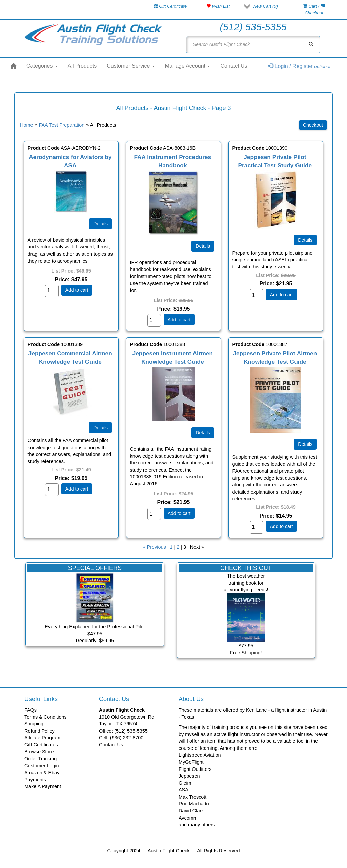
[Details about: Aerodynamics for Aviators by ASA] (100, 224)
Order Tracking (40, 759)
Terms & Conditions (46, 717)
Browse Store (39, 752)
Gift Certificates (41, 745)
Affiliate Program (42, 738)
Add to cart (77, 290)
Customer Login (42, 766)
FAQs (30, 710)
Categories (42, 66)
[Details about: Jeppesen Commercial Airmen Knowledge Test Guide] (100, 428)
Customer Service (131, 66)
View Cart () (265, 6)
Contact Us (234, 66)
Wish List (218, 6)
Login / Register (299, 66)
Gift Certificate (170, 6)
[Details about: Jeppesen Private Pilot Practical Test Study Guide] (305, 240)
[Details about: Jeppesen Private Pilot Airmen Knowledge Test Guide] (305, 444)
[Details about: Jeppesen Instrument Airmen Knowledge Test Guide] (203, 433)
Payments (35, 780)
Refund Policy (39, 731)
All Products (82, 66)
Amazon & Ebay (42, 773)
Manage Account (188, 66)
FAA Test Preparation (62, 125)
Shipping (34, 724)
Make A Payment (43, 786)
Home (26, 125)
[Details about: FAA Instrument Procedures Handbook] (203, 246)
